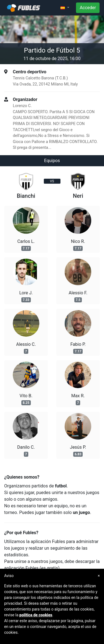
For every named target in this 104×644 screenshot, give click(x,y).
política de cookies (36, 615)
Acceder (88, 8)
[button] (65, 8)
